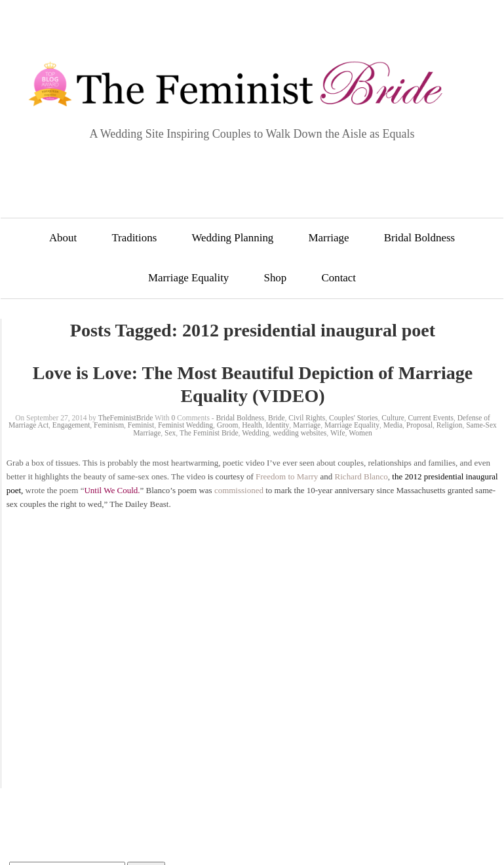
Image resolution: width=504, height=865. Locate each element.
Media (393, 425)
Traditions (134, 238)
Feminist (141, 425)
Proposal (419, 425)
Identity (278, 425)
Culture (393, 418)
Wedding (255, 433)
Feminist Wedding (185, 425)
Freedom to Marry (287, 476)
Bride (277, 418)
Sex (170, 433)
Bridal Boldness (419, 238)
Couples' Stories (354, 418)
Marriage (329, 238)
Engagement (71, 425)
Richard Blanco (361, 476)
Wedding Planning (232, 238)
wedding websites (300, 433)
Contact (339, 278)
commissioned (239, 490)
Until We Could (111, 490)
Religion (450, 425)
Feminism (109, 425)
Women (360, 433)
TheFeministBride (126, 418)
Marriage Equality (188, 278)
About (63, 238)
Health (252, 425)
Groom (228, 425)
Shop (276, 278)
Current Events (431, 418)
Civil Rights (307, 418)
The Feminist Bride (209, 433)
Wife (338, 433)
